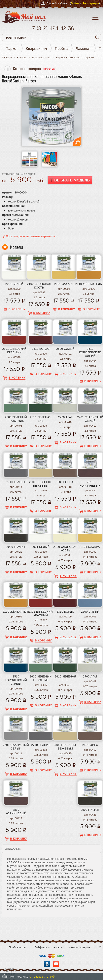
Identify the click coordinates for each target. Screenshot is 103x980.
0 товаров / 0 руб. (42, 977)
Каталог (22, 58)
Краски (90, 58)
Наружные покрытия (68, 58)
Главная (7, 58)
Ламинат (83, 49)
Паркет (12, 49)
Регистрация (91, 3)
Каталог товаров (79, 947)
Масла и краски (41, 58)
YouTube (56, 964)
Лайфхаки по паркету (48, 947)
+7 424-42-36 (52, 28)
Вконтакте (47, 964)
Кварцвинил (36, 49)
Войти (75, 3)
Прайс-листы (17, 947)
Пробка (61, 49)
